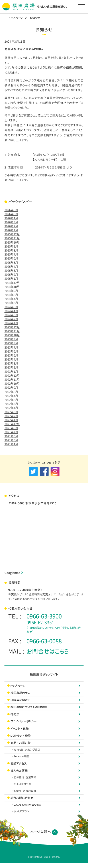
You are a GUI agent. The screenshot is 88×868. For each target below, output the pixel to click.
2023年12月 (12, 327)
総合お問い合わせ (22, 798)
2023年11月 (12, 331)
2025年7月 (11, 254)
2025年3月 (11, 271)
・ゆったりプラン (21, 811)
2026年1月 (11, 230)
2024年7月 (11, 299)
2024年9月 (11, 291)
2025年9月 (11, 246)
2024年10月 (12, 287)
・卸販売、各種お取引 (25, 791)
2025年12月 (12, 234)
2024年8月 (11, 295)
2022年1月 (11, 420)
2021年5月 (11, 440)
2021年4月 (11, 444)
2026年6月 (11, 210)
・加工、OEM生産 (22, 784)
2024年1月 (11, 323)
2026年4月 (11, 218)
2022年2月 (11, 416)
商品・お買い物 (20, 743)
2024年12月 (12, 283)
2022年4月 (11, 408)
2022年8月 (11, 392)
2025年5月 (11, 263)
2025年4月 (11, 267)
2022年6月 (11, 400)
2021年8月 (11, 428)
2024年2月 (11, 319)
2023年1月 (11, 372)
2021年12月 (12, 424)
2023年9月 (11, 339)
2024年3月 (11, 315)
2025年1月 (11, 279)
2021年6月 (11, 436)
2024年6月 (11, 303)
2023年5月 (11, 355)
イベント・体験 (20, 729)
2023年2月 (11, 367)
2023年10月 (12, 335)
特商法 (15, 714)
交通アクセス (19, 763)
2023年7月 (11, 347)
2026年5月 (11, 214)
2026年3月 (11, 222)
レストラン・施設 (21, 736)
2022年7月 (11, 396)
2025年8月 (11, 250)
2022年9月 (11, 388)
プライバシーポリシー (24, 721)
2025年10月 (12, 242)
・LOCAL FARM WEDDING (27, 805)
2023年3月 (11, 363)
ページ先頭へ (44, 832)
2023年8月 (11, 343)
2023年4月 (11, 359)
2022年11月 (12, 380)
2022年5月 (11, 404)
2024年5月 (11, 307)
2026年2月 (11, 226)
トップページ (16, 18)
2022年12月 (12, 376)
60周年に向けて (20, 700)
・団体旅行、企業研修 (25, 777)
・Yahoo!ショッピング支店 (27, 750)
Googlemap (12, 573)
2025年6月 (11, 258)
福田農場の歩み (20, 693)
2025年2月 (11, 275)
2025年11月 (12, 238)
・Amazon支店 (21, 756)
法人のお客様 (19, 771)
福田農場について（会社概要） (29, 707)
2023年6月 (11, 351)
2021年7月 (11, 432)
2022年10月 (12, 384)
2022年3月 (11, 412)
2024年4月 (11, 311)
